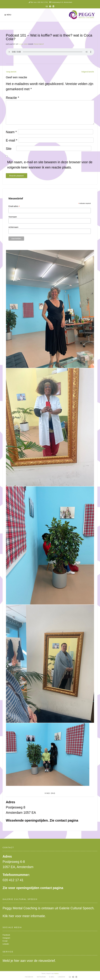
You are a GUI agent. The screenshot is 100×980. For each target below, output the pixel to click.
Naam (11, 132)
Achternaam (13, 227)
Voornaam (13, 217)
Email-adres (14, 206)
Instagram (6, 938)
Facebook (6, 935)
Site (9, 149)
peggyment (39, 44)
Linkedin (6, 944)
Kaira (57, 973)
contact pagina (67, 820)
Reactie (12, 98)
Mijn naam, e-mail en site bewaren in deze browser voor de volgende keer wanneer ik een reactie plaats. (50, 165)
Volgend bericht (88, 72)
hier (11, 916)
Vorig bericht (11, 72)
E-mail (12, 140)
